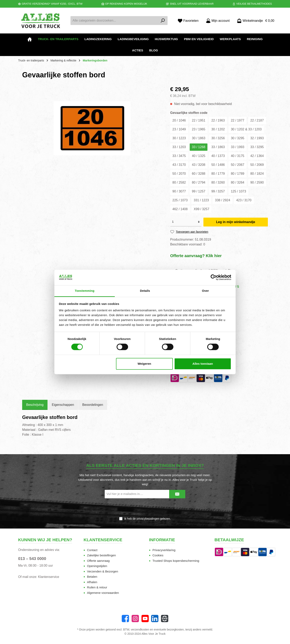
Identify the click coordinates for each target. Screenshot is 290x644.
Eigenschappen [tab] (63, 405)
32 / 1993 (257, 138)
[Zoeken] (163, 21)
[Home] (30, 39)
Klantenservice (49, 577)
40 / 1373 (218, 156)
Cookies (158, 555)
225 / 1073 (180, 200)
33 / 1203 (179, 147)
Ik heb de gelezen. (147, 519)
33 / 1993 (238, 147)
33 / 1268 (199, 147)
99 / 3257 (218, 191)
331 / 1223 (201, 200)
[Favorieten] (188, 21)
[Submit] (177, 494)
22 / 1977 (238, 120)
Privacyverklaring (164, 550)
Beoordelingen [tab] (93, 405)
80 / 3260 (218, 182)
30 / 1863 (199, 138)
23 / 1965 (199, 129)
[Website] (165, 619)
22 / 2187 (257, 120)
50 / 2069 (257, 165)
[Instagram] (135, 619)
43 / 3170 (179, 165)
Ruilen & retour (97, 587)
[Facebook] (125, 619)
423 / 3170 (244, 200)
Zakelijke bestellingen (101, 555)
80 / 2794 (199, 182)
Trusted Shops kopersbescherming (176, 561)
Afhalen (92, 582)
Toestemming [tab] (85, 291)
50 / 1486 (218, 165)
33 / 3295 (257, 147)
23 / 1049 (179, 129)
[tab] (35, 405)
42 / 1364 (257, 156)
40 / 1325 (199, 156)
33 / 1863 (218, 147)
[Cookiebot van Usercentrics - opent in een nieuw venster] (214, 277)
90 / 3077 (179, 191)
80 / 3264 (238, 182)
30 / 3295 (238, 138)
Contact (92, 550)
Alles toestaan (203, 364)
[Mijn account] (218, 21)
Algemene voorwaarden (103, 593)
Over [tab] (206, 291)
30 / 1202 (218, 129)
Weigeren (144, 364)
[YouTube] (145, 619)
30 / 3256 (218, 138)
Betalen (92, 577)
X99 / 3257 (201, 209)
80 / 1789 (238, 174)
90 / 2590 (257, 182)
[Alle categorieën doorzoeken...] (114, 21)
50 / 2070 (179, 174)
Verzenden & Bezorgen (103, 571)
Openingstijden (97, 566)
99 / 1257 (199, 191)
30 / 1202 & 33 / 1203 (246, 129)
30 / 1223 (179, 138)
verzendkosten (140, 629)
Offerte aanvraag (98, 561)
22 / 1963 (218, 120)
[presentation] (145, 508)
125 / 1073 (238, 191)
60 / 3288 (199, 174)
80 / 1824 (257, 174)
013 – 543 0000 (32, 559)
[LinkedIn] (155, 619)
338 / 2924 (223, 200)
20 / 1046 (179, 120)
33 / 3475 (179, 156)
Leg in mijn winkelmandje (236, 222)
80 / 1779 (218, 174)
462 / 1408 (180, 209)
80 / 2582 (179, 182)
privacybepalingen (148, 519)
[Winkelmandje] (254, 21)
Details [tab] (145, 291)
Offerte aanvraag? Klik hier (196, 256)
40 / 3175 (238, 156)
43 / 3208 (199, 165)
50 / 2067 (238, 165)
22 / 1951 (199, 120)
